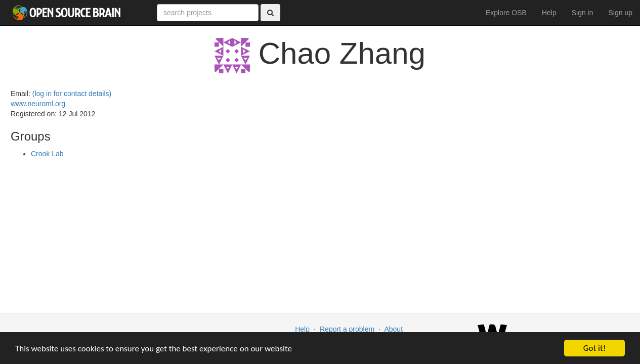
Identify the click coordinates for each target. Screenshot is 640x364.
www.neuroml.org (38, 104)
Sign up (621, 13)
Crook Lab (47, 154)
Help (549, 13)
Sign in (583, 13)
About (393, 329)
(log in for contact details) (72, 94)
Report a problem (347, 329)
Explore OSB (506, 13)
